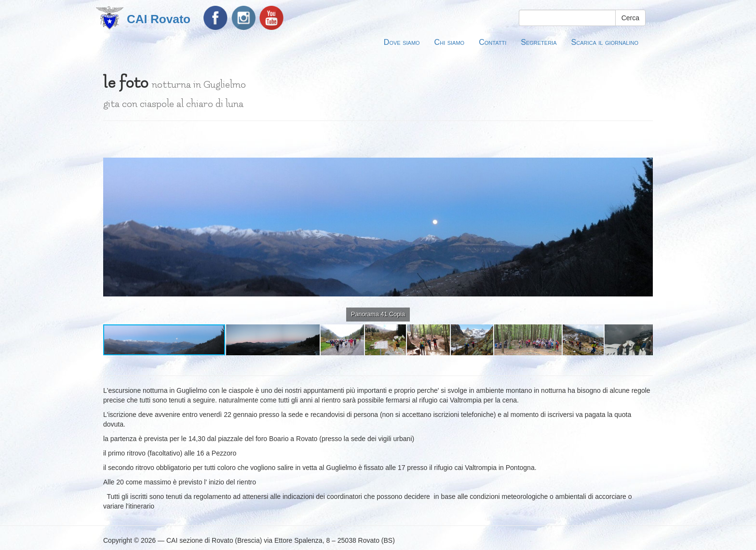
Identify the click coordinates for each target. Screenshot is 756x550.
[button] (644, 139)
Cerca (630, 18)
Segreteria (539, 42)
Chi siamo (450, 42)
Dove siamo (402, 42)
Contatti (493, 42)
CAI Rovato (159, 19)
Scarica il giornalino (605, 42)
